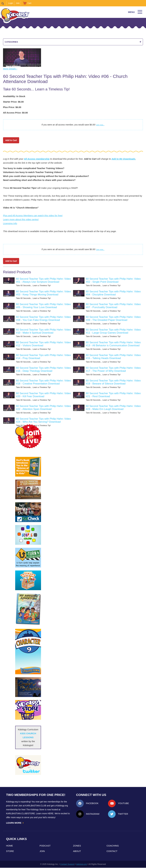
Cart (29, 3)
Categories (73, 42)
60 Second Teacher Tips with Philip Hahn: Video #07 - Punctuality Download (113, 306)
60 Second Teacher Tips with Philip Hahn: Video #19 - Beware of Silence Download (113, 382)
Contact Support (67, 864)
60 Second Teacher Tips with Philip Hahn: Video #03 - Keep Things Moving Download (43, 293)
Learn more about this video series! (21, 219)
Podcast (45, 846)
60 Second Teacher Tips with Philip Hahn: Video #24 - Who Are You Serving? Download (43, 420)
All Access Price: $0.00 (15, 113)
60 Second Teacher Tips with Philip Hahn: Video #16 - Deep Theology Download (43, 369)
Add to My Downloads (123, 159)
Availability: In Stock (14, 96)
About (77, 851)
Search (4, 3)
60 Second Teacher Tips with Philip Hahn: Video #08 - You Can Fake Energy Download (43, 318)
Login (11, 3)
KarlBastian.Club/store (21, 813)
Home (9, 846)
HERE (51, 813)
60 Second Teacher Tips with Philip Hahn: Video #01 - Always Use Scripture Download (43, 280)
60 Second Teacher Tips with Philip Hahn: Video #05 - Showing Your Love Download (43, 306)
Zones (77, 846)
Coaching (113, 846)
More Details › (10, 69)
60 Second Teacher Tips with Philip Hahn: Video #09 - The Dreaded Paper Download (113, 318)
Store (10, 851)
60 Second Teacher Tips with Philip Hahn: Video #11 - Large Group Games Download (113, 331)
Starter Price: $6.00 (13, 102)
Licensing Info (10, 223)
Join (18, 3)
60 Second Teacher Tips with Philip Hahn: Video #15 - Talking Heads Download (113, 357)
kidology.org (82, 864)
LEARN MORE (15, 823)
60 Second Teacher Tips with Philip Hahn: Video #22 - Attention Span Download (43, 408)
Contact (112, 851)
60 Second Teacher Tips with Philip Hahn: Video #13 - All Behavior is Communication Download (113, 344)
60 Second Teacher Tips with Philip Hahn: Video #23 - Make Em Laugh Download (113, 408)
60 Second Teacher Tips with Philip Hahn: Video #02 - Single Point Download (113, 280)
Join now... (100, 125)
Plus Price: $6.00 (12, 107)
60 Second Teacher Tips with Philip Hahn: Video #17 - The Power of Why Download (113, 369)
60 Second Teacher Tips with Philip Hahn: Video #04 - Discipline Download (113, 293)
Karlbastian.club (36, 806)
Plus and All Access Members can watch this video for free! (33, 215)
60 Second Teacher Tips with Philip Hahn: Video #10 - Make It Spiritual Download (43, 331)
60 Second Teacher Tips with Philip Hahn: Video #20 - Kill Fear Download (43, 395)
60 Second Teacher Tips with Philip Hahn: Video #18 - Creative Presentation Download (43, 382)
